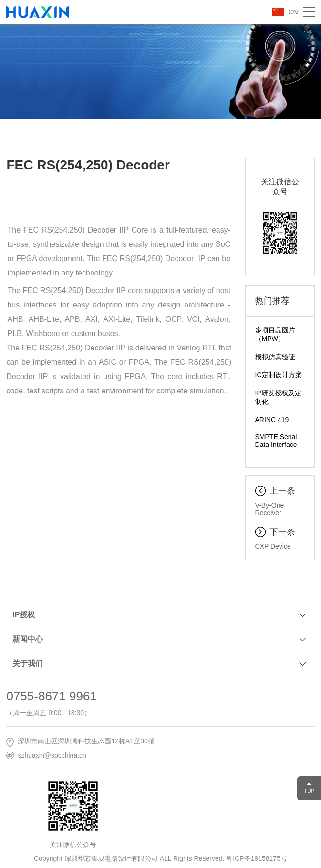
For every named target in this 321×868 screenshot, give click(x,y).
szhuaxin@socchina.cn (52, 755)
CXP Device (273, 546)
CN (293, 12)
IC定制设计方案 (279, 375)
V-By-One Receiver (270, 509)
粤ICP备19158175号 (257, 858)
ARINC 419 (272, 420)
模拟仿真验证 (275, 357)
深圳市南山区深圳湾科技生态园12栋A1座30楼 (86, 741)
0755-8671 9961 (51, 696)
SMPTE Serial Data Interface (276, 441)
